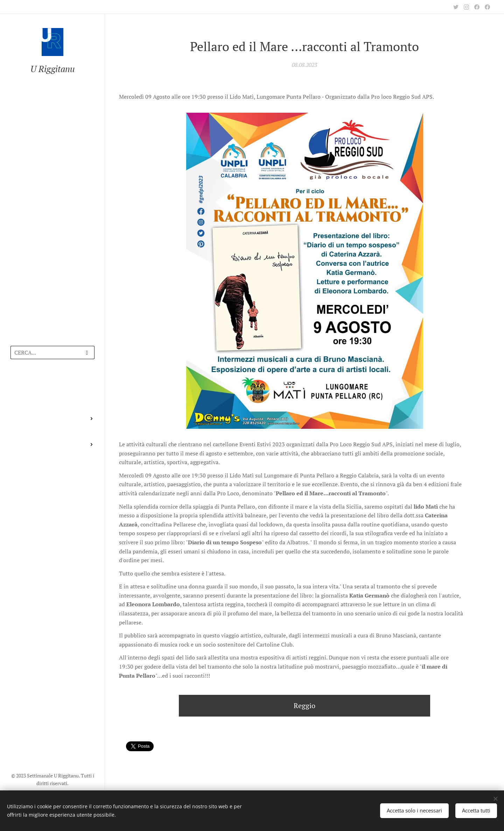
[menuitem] (52, 385)
